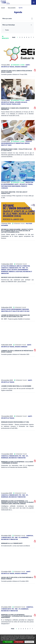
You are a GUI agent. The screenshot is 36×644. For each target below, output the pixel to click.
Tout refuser (19, 642)
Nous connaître (12, 8)
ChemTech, (5, 268)
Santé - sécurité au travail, (24, 184)
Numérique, (5, 272)
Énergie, (27, 143)
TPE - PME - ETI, (24, 268)
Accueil (3, 8)
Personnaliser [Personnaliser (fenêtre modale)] (29, 642)
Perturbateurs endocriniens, (11, 186)
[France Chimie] (5, 2)
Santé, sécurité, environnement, (18, 270)
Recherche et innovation (17, 458)
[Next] (34, 37)
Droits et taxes (6, 145)
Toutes (7, 30)
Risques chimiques (21, 67)
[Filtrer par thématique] (17, 25)
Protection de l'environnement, (12, 309)
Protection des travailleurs (11, 104)
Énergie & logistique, (16, 272)
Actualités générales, (9, 266)
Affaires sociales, (21, 102)
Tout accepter (8, 642)
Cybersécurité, (14, 268)
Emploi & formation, (23, 266)
